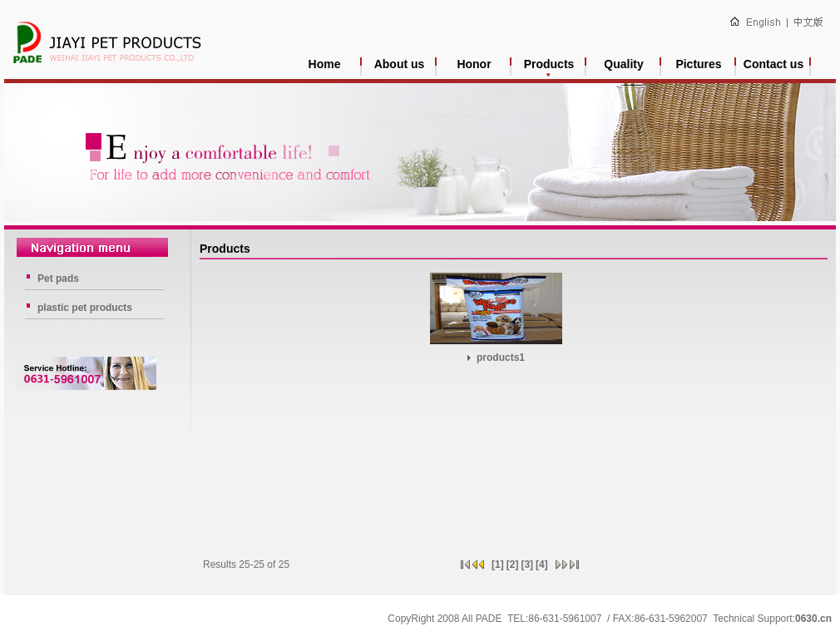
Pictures (698, 64)
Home (325, 64)
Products (549, 64)
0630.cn (813, 619)
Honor (474, 64)
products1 (496, 357)
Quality (623, 64)
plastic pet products (85, 308)
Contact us (773, 64)
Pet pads (58, 279)
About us (400, 64)
